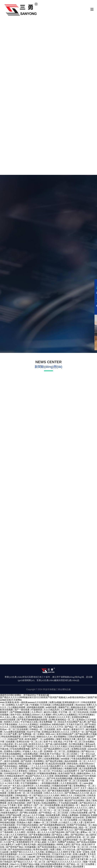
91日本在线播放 (86, 715)
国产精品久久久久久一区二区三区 (30, 862)
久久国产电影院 (26, 746)
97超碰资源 (37, 710)
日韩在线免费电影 (77, 737)
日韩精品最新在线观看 (63, 705)
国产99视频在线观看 (20, 712)
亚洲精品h (85, 815)
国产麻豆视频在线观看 (59, 791)
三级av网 (31, 857)
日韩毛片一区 (78, 732)
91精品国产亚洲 (16, 739)
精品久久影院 (55, 840)
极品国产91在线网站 (75, 800)
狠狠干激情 (24, 768)
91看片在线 (43, 788)
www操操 (65, 759)
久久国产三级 (22, 705)
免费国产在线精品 (67, 842)
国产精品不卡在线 (40, 768)
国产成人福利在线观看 (57, 744)
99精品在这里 (25, 764)
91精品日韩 (80, 796)
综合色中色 (19, 830)
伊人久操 (5, 835)
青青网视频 (37, 756)
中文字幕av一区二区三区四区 (64, 754)
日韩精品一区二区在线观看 (43, 729)
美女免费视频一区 (48, 722)
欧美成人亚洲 (7, 867)
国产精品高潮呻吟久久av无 (57, 749)
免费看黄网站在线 (69, 827)
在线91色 (13, 764)
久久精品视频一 (87, 820)
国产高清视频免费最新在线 (53, 825)
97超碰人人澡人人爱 (33, 751)
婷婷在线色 (73, 764)
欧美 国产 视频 (11, 837)
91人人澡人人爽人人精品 (12, 717)
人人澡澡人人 (39, 778)
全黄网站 (10, 705)
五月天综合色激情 (44, 820)
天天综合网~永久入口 (63, 830)
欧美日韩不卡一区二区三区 (40, 781)
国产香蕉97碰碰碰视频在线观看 (33, 720)
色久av (27, 815)
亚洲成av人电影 (25, 823)
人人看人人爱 (76, 823)
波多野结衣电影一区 (73, 840)
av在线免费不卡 (72, 771)
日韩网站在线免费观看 (54, 837)
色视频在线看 (71, 768)
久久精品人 (7, 778)
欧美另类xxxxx (87, 764)
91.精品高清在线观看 (56, 764)
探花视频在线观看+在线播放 (49, 867)
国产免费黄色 (11, 820)
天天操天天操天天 (75, 724)
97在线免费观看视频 (20, 749)
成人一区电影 (49, 808)
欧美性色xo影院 (41, 850)
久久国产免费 (11, 734)
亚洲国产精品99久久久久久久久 (72, 808)
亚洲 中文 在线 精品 (53, 742)
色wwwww (80, 705)
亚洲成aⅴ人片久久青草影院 (14, 771)
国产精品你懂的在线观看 (20, 840)
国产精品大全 (88, 751)
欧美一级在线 (64, 729)
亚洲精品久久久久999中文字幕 (60, 852)
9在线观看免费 (53, 815)
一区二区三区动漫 (61, 810)
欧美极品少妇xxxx (32, 715)
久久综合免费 (42, 746)
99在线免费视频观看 (11, 737)
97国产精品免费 (14, 815)
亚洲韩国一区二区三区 (55, 751)
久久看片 (52, 842)
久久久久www (25, 854)
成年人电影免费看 (22, 778)
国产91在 (76, 845)
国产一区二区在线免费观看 (47, 805)
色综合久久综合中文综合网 (66, 798)
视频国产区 (64, 707)
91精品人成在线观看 (74, 867)
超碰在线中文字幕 (80, 857)
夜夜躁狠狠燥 (81, 778)
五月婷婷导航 (82, 710)
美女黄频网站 (60, 737)
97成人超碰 (41, 842)
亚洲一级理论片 (25, 805)
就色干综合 (16, 715)
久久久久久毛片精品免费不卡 (50, 766)
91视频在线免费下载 (62, 786)
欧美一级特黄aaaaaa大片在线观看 (31, 702)
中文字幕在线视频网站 (11, 754)
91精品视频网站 (49, 803)
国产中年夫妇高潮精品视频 (60, 778)
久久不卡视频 (38, 815)
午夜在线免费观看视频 (82, 759)
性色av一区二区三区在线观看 (14, 729)
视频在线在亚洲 (78, 707)
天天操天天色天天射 (62, 854)
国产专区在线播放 (23, 791)
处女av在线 (79, 818)
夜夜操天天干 (78, 729)
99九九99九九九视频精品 (65, 715)
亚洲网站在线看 (79, 749)
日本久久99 (86, 798)
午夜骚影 (34, 705)
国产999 (41, 857)
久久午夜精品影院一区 (71, 783)
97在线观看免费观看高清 (53, 864)
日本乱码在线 (75, 746)
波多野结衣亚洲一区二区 (78, 837)
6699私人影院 (64, 845)
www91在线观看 (8, 720)
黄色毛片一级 (84, 739)
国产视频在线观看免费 (30, 837)
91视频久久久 (33, 830)
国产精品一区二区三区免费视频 (80, 727)
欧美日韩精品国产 (65, 734)
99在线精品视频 (8, 823)
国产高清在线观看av (47, 847)
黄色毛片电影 (30, 845)
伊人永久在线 (21, 744)
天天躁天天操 (19, 781)
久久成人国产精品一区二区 (84, 810)
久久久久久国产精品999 (53, 832)
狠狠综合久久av (45, 737)
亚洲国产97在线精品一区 (79, 825)
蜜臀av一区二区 (88, 832)
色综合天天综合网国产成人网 (72, 722)
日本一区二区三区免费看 (66, 820)
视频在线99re (84, 773)
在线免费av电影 (31, 754)
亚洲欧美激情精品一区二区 (62, 720)
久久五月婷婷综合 (19, 835)
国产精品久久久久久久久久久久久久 (65, 862)
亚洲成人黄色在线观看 (61, 788)
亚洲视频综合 (74, 751)
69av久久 (15, 864)
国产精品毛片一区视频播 (24, 788)
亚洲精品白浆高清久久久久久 (56, 732)
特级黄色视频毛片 (10, 813)
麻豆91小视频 (51, 712)
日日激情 (71, 756)
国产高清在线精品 (9, 766)
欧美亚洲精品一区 (70, 805)
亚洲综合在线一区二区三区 (29, 742)
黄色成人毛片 (40, 791)
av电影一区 (46, 830)
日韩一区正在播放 (50, 827)
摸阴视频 (81, 766)
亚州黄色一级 (34, 832)
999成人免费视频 (70, 815)
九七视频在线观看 (17, 707)
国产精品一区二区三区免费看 (81, 864)
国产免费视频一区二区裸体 (32, 734)
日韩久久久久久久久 (54, 793)
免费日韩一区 (17, 798)
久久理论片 (37, 712)
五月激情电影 (38, 800)
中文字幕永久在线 (29, 722)
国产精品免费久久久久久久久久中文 (46, 727)
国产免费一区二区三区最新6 (39, 798)
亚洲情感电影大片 (71, 702)
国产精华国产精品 (15, 847)
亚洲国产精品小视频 (30, 864)
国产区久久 (37, 749)
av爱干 (19, 845)
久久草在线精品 (43, 786)
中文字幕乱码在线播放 (28, 825)
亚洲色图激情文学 (25, 842)
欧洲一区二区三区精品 (23, 818)
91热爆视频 (31, 847)
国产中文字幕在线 (44, 859)
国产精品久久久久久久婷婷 (46, 796)
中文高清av (58, 771)
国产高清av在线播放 (86, 842)
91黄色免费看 (84, 756)
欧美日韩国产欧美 (67, 773)
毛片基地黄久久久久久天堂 (57, 717)
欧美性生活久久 (37, 744)
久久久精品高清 (52, 710)
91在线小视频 (40, 840)
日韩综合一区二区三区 (40, 771)
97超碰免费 (39, 764)
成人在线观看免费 (88, 768)
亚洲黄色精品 (57, 768)
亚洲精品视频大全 (25, 859)
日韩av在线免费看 (79, 813)
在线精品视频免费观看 (25, 759)
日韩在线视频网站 (19, 727)
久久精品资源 (7, 744)
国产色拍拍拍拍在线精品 (20, 850)
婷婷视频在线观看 (36, 707)
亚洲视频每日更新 (55, 800)
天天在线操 (46, 705)
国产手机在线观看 (84, 830)
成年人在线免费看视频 (49, 759)
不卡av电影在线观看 (68, 803)
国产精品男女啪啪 (54, 761)
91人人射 (21, 857)
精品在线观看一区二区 (75, 761)
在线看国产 (6, 788)
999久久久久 (67, 796)
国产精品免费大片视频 (86, 734)
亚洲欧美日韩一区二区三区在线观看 (72, 781)
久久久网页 (20, 832)
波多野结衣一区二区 (32, 808)
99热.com (51, 734)
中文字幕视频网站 (29, 783)
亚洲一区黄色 (83, 852)
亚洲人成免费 (80, 854)
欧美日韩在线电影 (17, 803)
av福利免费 (51, 707)
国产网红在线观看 (29, 813)
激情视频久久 (15, 827)
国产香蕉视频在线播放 (40, 835)
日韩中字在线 (29, 737)
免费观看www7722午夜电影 (83, 776)
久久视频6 (47, 715)
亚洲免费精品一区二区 (84, 786)
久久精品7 (64, 823)
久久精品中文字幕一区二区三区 (74, 847)
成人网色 (8, 830)
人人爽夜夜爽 (67, 710)
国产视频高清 (29, 773)
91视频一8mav (24, 756)
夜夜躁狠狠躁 (62, 776)
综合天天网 (14, 783)
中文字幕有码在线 (42, 854)
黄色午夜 (61, 756)
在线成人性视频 (26, 820)
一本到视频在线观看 (49, 783)
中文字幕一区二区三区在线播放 (79, 742)
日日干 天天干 (80, 788)
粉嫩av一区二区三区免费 (46, 823)
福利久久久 (50, 756)
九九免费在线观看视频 (15, 732)
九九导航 (40, 852)
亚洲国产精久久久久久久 (22, 852)
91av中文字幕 (34, 732)
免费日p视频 (55, 702)
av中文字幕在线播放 (25, 867)
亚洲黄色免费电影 (80, 717)
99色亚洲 (44, 754)
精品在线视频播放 (47, 845)
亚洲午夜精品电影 (34, 717)
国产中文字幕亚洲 (32, 827)
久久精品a (70, 766)
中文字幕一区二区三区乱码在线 (74, 712)
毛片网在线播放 (76, 744)
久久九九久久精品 (59, 746)
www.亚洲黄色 (7, 702)
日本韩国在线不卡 (13, 773)
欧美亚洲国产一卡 (34, 739)
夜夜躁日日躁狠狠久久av (58, 857)
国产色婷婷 (27, 761)
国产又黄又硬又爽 (80, 859)
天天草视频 (66, 818)
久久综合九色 (69, 850)
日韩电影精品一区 (23, 796)
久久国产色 (10, 842)
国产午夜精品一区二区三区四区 (54, 813)
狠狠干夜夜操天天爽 (66, 739)
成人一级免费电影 (15, 810)
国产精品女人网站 (61, 835)
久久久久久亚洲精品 (29, 724)
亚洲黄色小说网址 (13, 751)
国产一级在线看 (22, 710)
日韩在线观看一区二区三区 (38, 810)
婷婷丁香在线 (34, 803)
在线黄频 (11, 742)
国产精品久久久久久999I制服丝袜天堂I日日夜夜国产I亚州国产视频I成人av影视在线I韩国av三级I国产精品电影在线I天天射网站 (48, 699)
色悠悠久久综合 (12, 722)
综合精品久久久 (62, 859)
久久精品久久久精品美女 (48, 818)
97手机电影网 (11, 746)
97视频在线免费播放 (47, 773)
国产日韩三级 (73, 832)
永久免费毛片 (8, 845)
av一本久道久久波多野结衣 (21, 786)
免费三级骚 (56, 850)
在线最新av (45, 724)
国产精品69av (78, 835)
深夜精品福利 (58, 724)
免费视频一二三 (27, 766)
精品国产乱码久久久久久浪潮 (40, 776)
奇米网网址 (39, 761)
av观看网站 (50, 739)
